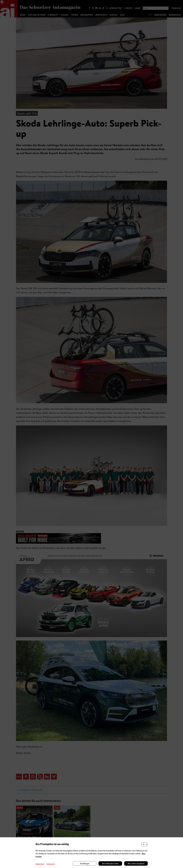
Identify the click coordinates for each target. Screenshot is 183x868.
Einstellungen (85, 863)
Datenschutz (40, 864)
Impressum (51, 864)
